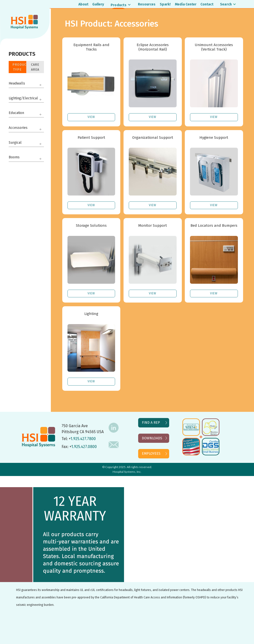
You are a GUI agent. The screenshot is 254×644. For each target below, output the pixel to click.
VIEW (91, 117)
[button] (121, 5)
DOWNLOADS (152, 438)
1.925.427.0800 (84, 447)
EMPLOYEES (151, 454)
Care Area (35, 67)
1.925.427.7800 (83, 439)
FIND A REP (151, 423)
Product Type (19, 67)
